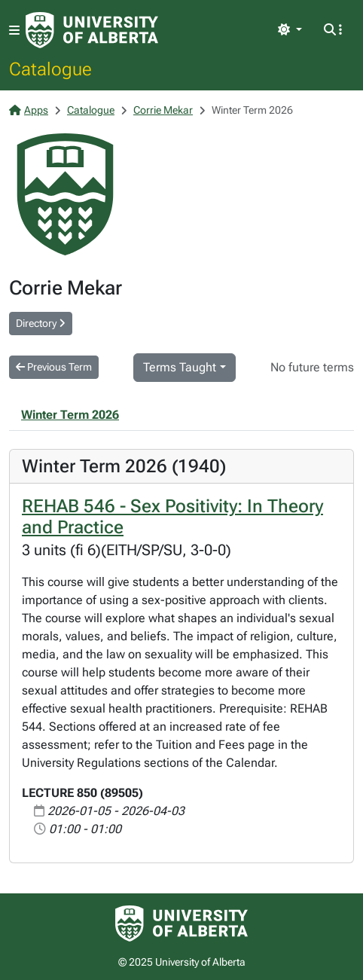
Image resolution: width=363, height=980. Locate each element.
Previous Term (54, 367)
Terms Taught (180, 367)
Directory (41, 323)
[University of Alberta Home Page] (92, 30)
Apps (29, 110)
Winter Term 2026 (70, 415)
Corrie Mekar (163, 110)
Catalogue (50, 69)
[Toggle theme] (290, 30)
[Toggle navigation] (14, 31)
